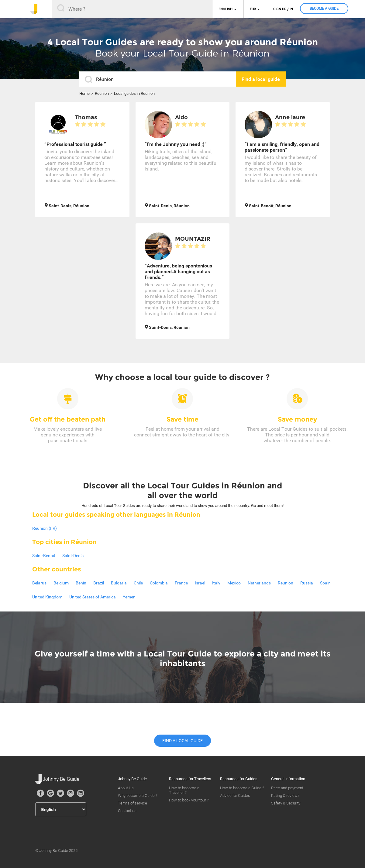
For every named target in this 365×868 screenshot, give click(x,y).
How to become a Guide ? (242, 788)
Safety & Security (286, 803)
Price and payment (287, 788)
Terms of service (133, 803)
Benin (81, 583)
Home (84, 93)
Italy (216, 583)
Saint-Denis (73, 556)
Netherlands (259, 583)
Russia (307, 583)
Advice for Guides (235, 796)
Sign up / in (283, 9)
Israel (200, 583)
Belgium (61, 583)
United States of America (93, 597)
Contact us (127, 811)
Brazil (99, 583)
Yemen (129, 597)
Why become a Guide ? (138, 796)
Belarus (39, 583)
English (226, 9)
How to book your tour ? (189, 800)
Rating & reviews (285, 796)
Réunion (102, 93)
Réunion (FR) (45, 528)
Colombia (159, 583)
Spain (325, 583)
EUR (253, 9)
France (181, 583)
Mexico (234, 583)
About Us (126, 788)
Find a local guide (183, 741)
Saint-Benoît (44, 556)
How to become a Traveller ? (184, 790)
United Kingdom (47, 597)
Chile (138, 583)
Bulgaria (119, 583)
